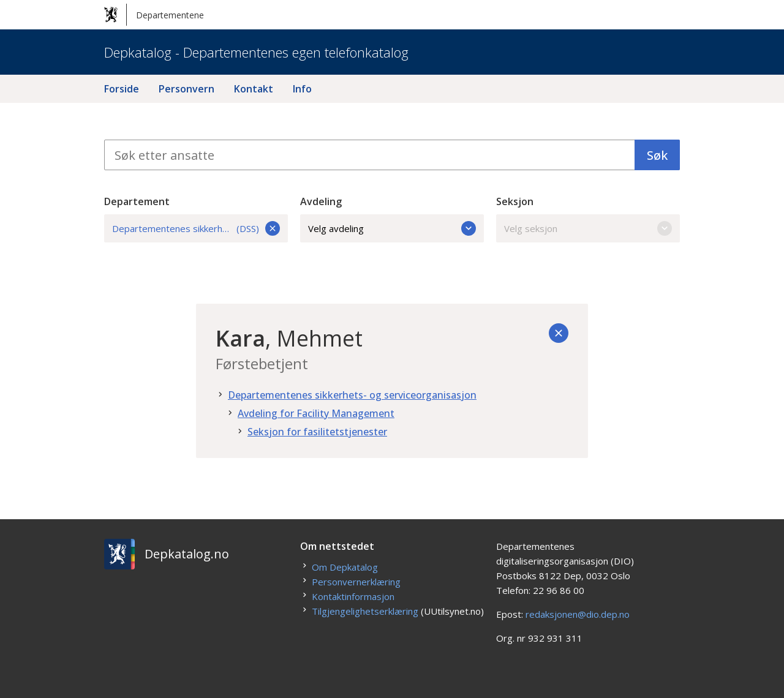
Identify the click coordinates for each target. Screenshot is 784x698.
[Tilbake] (559, 333)
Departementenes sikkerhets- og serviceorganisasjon (352, 395)
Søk (657, 155)
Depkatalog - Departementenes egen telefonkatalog (256, 52)
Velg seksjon (588, 228)
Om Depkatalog (345, 567)
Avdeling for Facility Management (316, 413)
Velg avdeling (392, 228)
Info (302, 89)
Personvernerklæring (356, 582)
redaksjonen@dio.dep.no (578, 614)
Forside (122, 89)
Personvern (187, 89)
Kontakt (254, 89)
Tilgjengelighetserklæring (365, 611)
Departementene (154, 15)
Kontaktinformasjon (353, 596)
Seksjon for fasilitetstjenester (317, 432)
